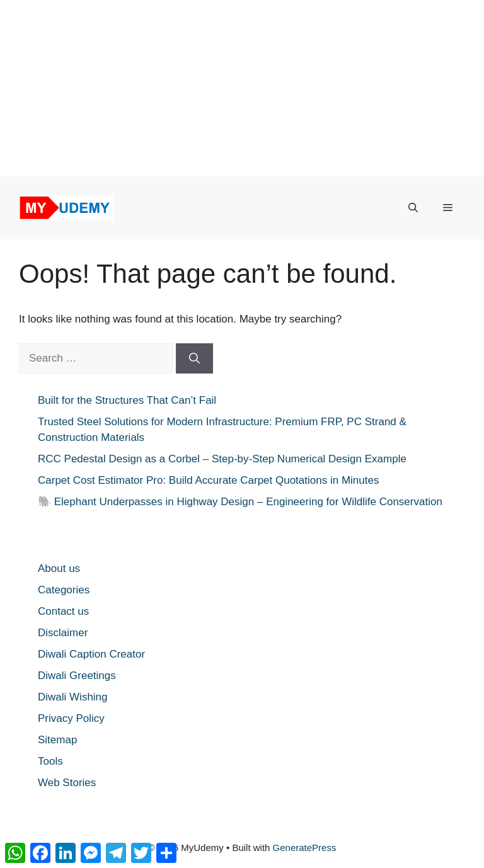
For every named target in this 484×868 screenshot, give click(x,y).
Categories (64, 590)
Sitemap (57, 740)
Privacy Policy (71, 718)
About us (59, 568)
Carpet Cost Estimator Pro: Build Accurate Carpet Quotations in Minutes (208, 480)
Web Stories (67, 783)
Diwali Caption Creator (91, 654)
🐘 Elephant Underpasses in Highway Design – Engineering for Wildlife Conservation (240, 502)
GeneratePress (305, 848)
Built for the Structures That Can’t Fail (127, 400)
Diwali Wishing (73, 697)
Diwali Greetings (77, 676)
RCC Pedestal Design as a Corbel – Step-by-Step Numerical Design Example (222, 459)
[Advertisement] (237, 88)
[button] (413, 208)
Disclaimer (63, 633)
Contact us (63, 611)
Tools (50, 761)
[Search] (194, 358)
